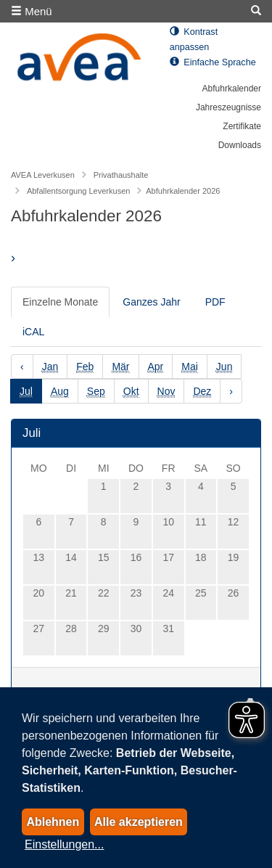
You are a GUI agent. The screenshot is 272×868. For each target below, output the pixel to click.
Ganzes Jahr (151, 302)
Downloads (240, 145)
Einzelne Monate (60, 302)
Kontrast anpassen (194, 40)
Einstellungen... (64, 844)
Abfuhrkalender (232, 89)
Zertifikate (242, 126)
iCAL (33, 332)
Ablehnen (53, 822)
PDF (215, 302)
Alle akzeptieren (139, 822)
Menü (32, 11)
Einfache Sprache (213, 62)
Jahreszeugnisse (228, 107)
